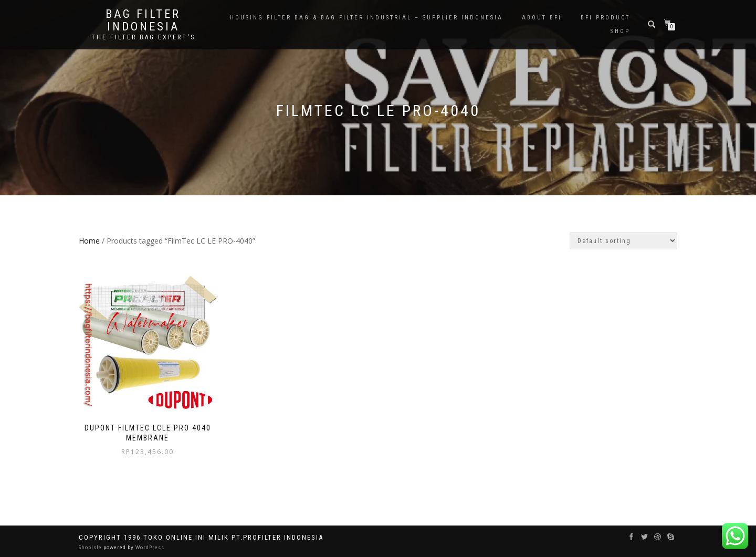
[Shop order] (623, 241)
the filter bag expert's (143, 37)
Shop (620, 31)
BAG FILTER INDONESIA (143, 20)
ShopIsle (91, 547)
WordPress (149, 547)
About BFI (542, 18)
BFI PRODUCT (605, 18)
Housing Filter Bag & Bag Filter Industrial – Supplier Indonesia (366, 18)
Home (89, 241)
